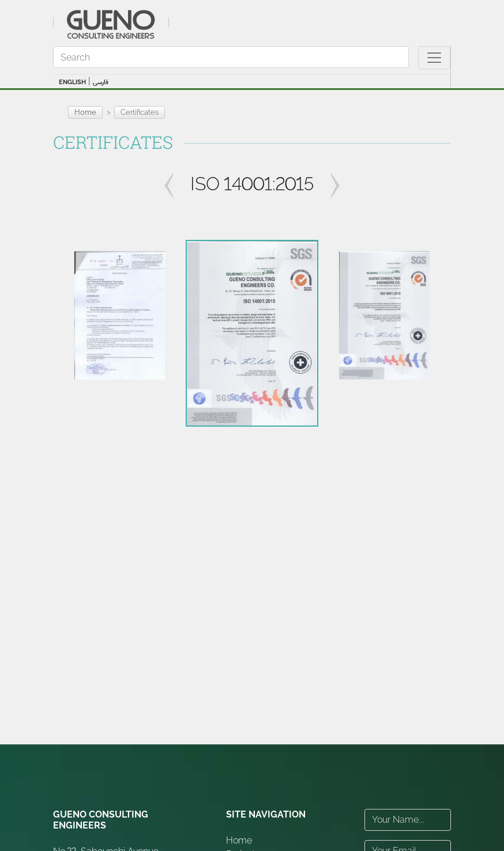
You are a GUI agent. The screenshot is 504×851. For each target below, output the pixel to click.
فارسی (101, 82)
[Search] (231, 57)
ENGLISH (72, 82)
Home (85, 112)
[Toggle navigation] (434, 58)
